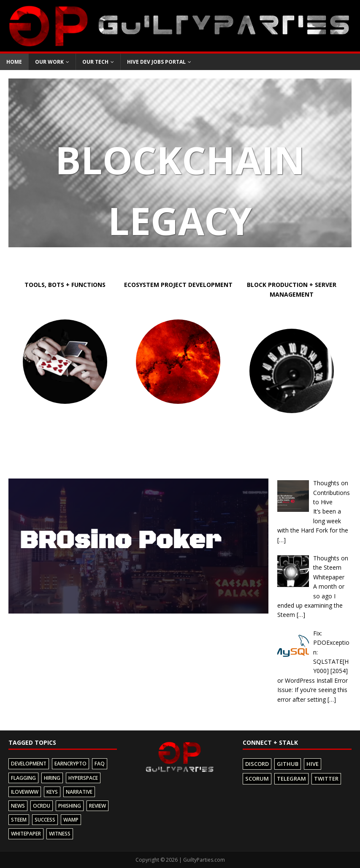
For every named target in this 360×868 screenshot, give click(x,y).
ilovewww (25, 792)
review (97, 806)
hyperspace (83, 778)
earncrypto (70, 764)
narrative (79, 792)
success (45, 820)
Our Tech (95, 62)
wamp (71, 820)
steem (19, 820)
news (18, 806)
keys (52, 792)
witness (60, 834)
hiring (52, 778)
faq (100, 764)
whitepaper (26, 834)
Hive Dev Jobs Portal (156, 62)
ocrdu (42, 806)
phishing (70, 806)
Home (14, 62)
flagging (23, 778)
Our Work (49, 62)
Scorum (257, 779)
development (29, 764)
